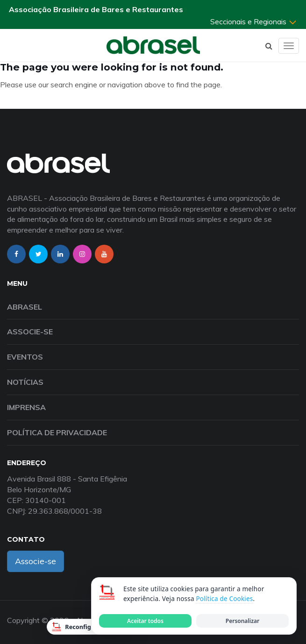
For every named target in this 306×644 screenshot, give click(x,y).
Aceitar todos (145, 621)
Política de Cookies (224, 599)
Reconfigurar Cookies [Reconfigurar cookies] (90, 627)
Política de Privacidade (57, 432)
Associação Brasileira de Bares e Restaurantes (96, 9)
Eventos (25, 357)
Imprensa (26, 407)
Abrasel (25, 307)
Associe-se (30, 332)
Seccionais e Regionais (254, 21)
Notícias (25, 382)
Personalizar (242, 621)
